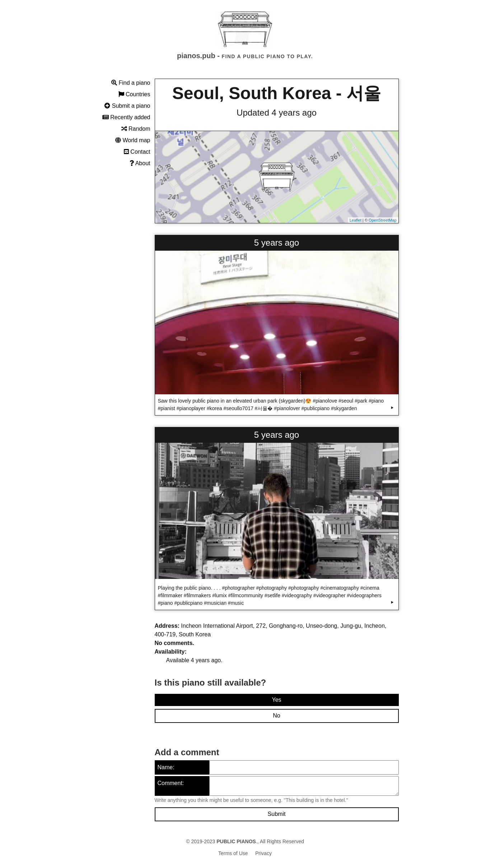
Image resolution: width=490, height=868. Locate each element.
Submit (277, 814)
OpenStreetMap (383, 220)
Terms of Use (233, 853)
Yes (276, 700)
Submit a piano (127, 106)
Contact (137, 152)
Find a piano (131, 83)
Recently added (126, 117)
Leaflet (356, 220)
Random (136, 129)
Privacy (263, 853)
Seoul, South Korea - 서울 (277, 93)
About (140, 163)
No (276, 716)
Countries (134, 94)
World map (133, 140)
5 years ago (277, 243)
